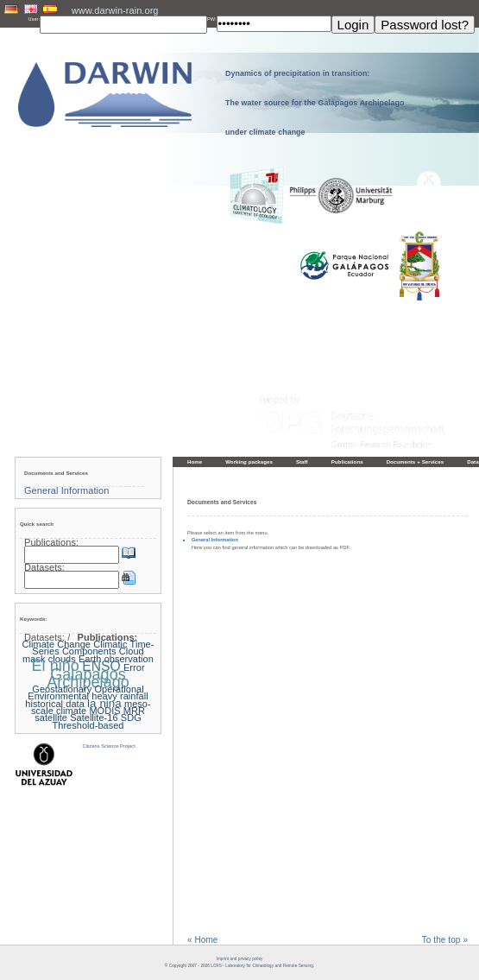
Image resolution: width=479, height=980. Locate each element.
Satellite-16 (94, 718)
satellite (51, 718)
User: (35, 19)
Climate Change (57, 644)
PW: (212, 19)
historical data (55, 704)
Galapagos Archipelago (88, 678)
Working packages (249, 462)
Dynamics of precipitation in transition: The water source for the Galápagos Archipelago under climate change (315, 103)
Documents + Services (416, 462)
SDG (131, 718)
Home (195, 462)
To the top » (445, 940)
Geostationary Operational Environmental (85, 692)
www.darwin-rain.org (115, 10)
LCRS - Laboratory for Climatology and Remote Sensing (262, 966)
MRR (134, 711)
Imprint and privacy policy (240, 959)
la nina (104, 703)
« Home (202, 940)
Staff (302, 462)
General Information (215, 540)
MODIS (104, 711)
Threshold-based (88, 725)
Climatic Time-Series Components (93, 648)
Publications (347, 462)
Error (134, 667)
